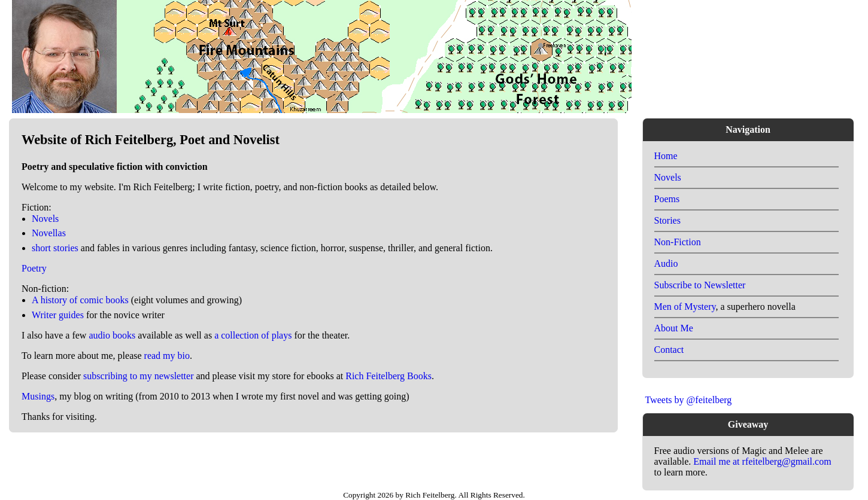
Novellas (49, 233)
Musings (38, 396)
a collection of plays (253, 335)
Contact (669, 350)
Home (666, 156)
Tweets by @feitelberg (689, 400)
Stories (667, 220)
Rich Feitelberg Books (389, 376)
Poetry (34, 268)
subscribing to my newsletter (138, 376)
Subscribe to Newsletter (700, 285)
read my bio (167, 356)
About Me (674, 328)
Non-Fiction (678, 242)
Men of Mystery (685, 307)
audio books (112, 335)
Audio (666, 263)
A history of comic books (80, 300)
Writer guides (58, 315)
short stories (55, 248)
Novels (45, 219)
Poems (667, 199)
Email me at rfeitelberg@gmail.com (762, 461)
